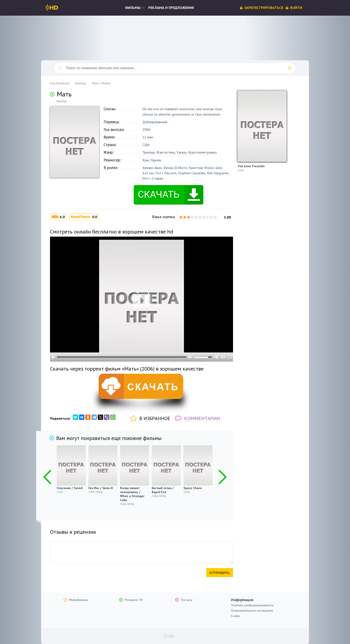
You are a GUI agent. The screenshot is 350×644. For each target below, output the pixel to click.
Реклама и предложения (171, 8)
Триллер (149, 152)
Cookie (235, 616)
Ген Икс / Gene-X (101, 488)
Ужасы (182, 152)
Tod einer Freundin (251, 166)
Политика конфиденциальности (252, 605)
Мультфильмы (78, 600)
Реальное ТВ (134, 600)
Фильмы (133, 8)
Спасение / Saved (70, 488)
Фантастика (166, 152)
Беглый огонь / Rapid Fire (163, 490)
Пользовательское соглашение (252, 611)
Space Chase (193, 488)
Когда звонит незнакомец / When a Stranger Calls (132, 494)
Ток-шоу (186, 600)
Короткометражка (202, 152)
